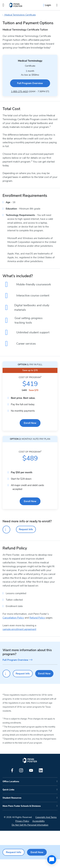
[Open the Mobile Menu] (3, 5)
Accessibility (38, 830)
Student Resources (12, 807)
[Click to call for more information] (6, 538)
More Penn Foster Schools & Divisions (22, 815)
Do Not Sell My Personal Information (30, 834)
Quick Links (8, 798)
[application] (52, 860)
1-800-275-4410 (20, 92)
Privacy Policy (22, 830)
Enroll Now (30, 432)
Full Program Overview (30, 83)
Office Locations (11, 790)
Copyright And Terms (46, 826)
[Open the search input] (57, 5)
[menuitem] (16, 5)
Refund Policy (37, 626)
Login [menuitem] (48, 5)
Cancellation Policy (13, 626)
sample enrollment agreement (19, 638)
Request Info (26, 538)
